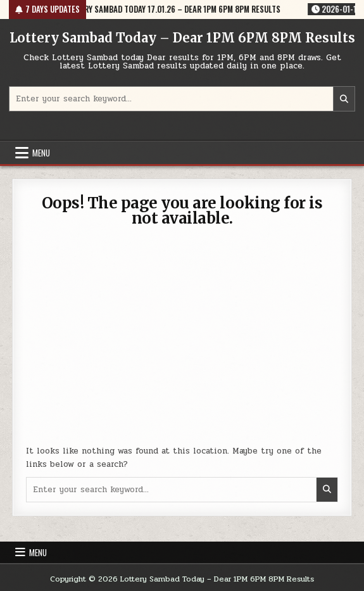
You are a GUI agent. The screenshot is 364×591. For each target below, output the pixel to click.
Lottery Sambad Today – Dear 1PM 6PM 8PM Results (182, 38)
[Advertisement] (182, 343)
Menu (41, 153)
